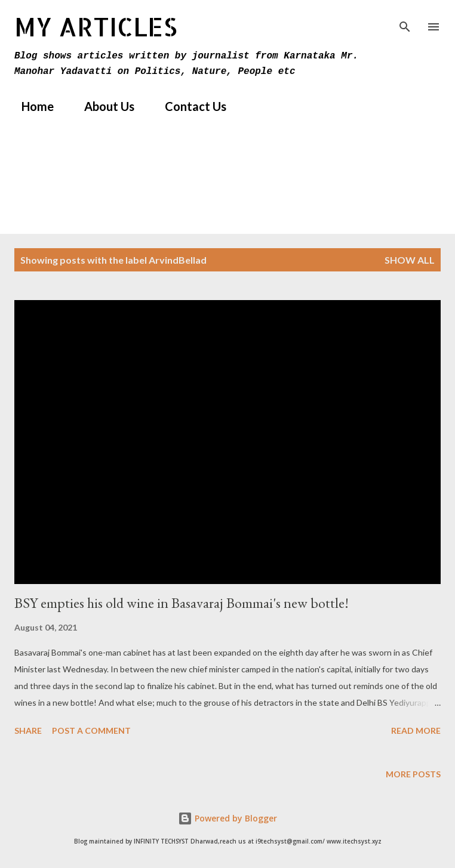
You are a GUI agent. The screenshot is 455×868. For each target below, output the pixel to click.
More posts (413, 774)
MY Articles (96, 27)
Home (30, 106)
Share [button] (28, 730)
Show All (410, 260)
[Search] (405, 21)
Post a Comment (91, 730)
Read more (416, 730)
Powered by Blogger (227, 818)
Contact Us (188, 106)
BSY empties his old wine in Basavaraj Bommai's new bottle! (182, 603)
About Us (102, 106)
